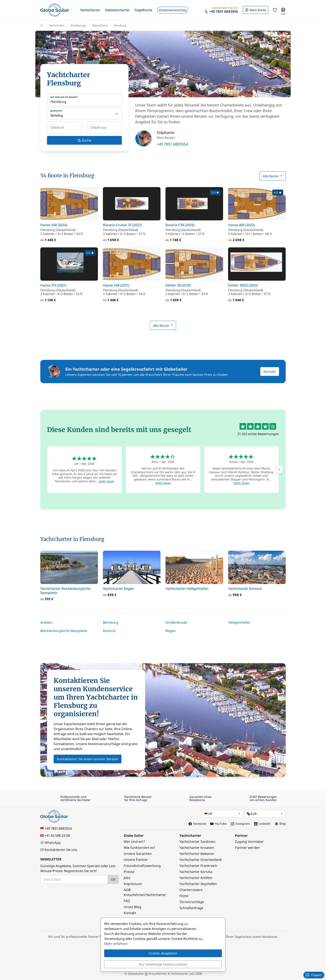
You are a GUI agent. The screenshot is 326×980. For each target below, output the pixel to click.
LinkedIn (262, 824)
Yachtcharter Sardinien (197, 842)
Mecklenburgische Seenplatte (64, 631)
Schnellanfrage (191, 908)
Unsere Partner (136, 860)
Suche (85, 140)
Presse (129, 872)
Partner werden (247, 848)
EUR (265, 814)
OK (113, 879)
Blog (280, 824)
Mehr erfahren (116, 944)
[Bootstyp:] (84, 114)
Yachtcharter (156, 895)
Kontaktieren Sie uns (59, 850)
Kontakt (270, 372)
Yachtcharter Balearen (197, 854)
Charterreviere (191, 890)
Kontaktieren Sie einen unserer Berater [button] (88, 759)
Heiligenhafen (239, 622)
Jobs (127, 878)
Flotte (184, 896)
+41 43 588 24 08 (55, 836)
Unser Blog (132, 907)
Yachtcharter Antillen (196, 878)
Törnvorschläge (192, 902)
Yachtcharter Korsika (196, 872)
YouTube (218, 824)
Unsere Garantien (138, 854)
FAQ (127, 901)
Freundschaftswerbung (142, 866)
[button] (90, 10)
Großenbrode (176, 622)
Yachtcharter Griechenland (201, 860)
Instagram (240, 824)
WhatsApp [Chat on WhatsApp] (51, 843)
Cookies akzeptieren (163, 953)
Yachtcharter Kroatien (197, 848)
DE (222, 814)
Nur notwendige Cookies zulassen (163, 964)
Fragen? (314, 975)
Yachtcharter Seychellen (198, 884)
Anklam (46, 622)
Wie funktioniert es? (139, 848)
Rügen (171, 631)
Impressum (133, 884)
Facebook (197, 824)
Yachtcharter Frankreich (198, 866)
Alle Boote (273, 176)
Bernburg (111, 622)
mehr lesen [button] (106, 481)
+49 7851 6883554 (172, 144)
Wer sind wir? (134, 842)
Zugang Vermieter (249, 842)
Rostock (109, 631)
